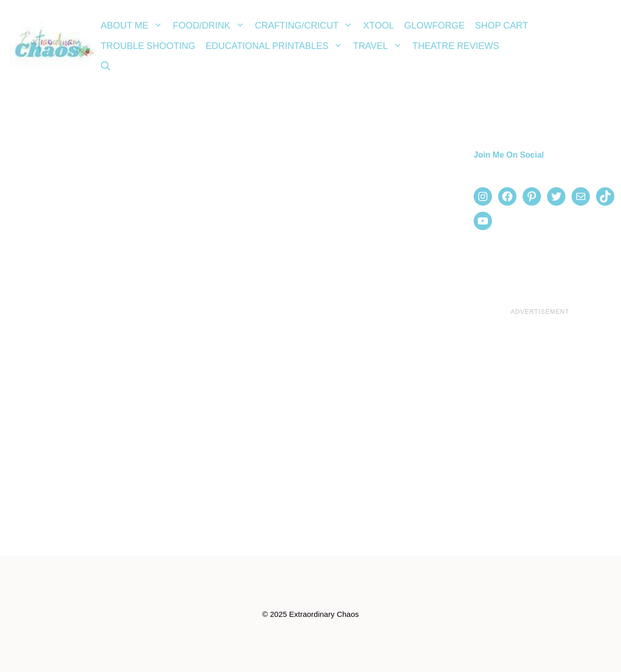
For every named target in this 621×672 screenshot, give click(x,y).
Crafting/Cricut (307, 26)
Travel (380, 46)
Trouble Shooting (148, 46)
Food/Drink (211, 26)
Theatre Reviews (456, 46)
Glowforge (435, 26)
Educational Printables (277, 46)
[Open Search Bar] (106, 66)
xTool (379, 26)
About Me (134, 26)
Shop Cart (502, 26)
